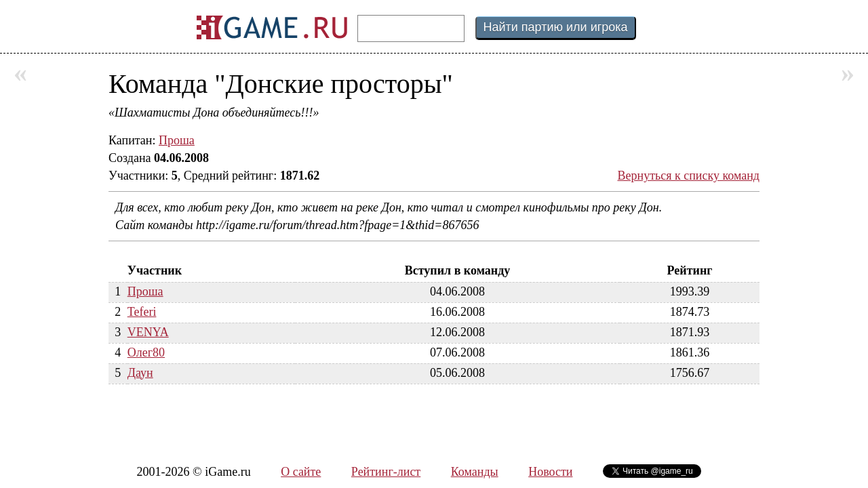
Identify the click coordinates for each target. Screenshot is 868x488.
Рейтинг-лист (386, 472)
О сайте (301, 472)
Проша (177, 140)
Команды (475, 472)
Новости (550, 472)
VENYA (148, 332)
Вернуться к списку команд (689, 176)
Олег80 (146, 352)
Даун (140, 373)
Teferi (142, 312)
